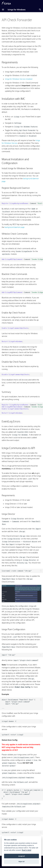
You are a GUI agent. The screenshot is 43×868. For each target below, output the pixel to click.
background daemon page (15, 227)
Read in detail (26, 850)
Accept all (21, 856)
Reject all (21, 862)
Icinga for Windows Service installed (19, 79)
